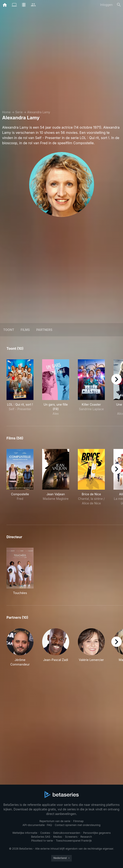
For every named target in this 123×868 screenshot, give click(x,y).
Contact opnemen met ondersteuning (78, 825)
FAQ (49, 825)
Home (6, 112)
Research (86, 837)
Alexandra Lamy (39, 112)
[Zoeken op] (119, 5)
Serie (19, 112)
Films (25, 330)
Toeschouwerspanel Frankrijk (74, 841)
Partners (44, 330)
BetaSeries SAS (41, 837)
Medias (58, 837)
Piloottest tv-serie (42, 841)
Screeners (71, 837)
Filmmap (78, 821)
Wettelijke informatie (25, 833)
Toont (9, 330)
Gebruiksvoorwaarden (66, 833)
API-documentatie (34, 825)
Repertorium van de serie (55, 821)
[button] (20, 647)
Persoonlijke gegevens (97, 833)
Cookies (45, 833)
